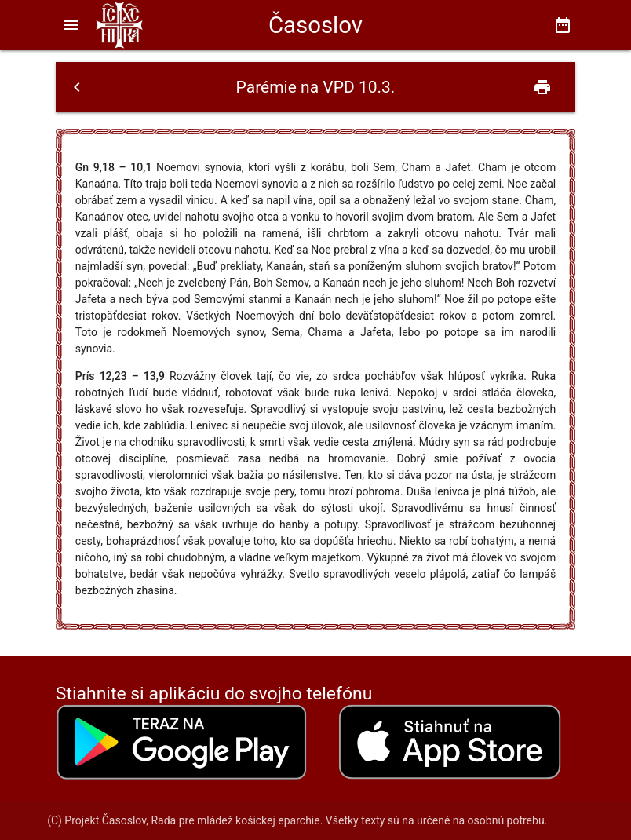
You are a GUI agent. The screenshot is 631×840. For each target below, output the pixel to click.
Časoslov (315, 25)
